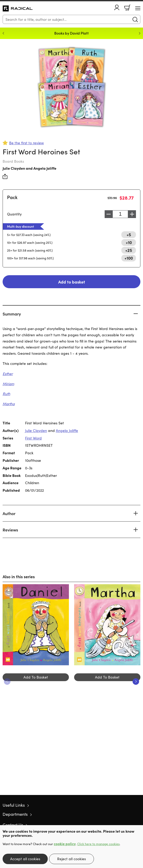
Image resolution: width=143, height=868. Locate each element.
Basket (127, 8)
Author (9, 513)
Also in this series (19, 576)
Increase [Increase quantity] (132, 214)
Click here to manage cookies (98, 844)
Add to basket (72, 282)
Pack (12, 197)
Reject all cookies (71, 859)
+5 (129, 234)
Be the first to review (26, 143)
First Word (33, 438)
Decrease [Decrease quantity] (109, 214)
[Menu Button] (138, 8)
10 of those (18, 9)
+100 (129, 258)
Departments (15, 814)
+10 (129, 242)
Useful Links (14, 805)
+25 (129, 250)
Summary (12, 314)
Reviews (10, 530)
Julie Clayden (14, 168)
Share (5, 176)
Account (117, 7)
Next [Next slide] (140, 33)
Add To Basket (36, 677)
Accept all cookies (25, 859)
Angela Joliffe (45, 168)
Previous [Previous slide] (3, 33)
